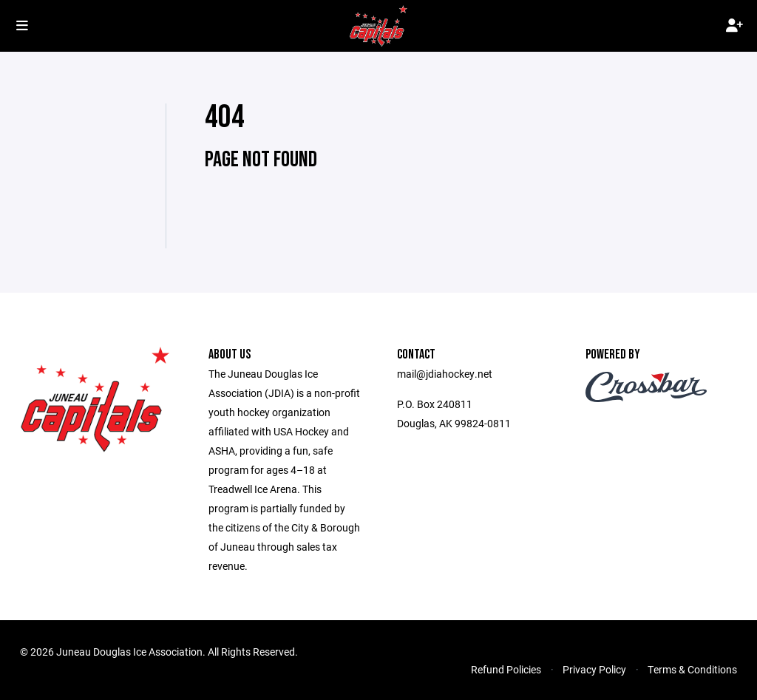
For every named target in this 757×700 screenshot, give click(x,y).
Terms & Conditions (692, 669)
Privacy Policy (594, 669)
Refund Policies (506, 669)
